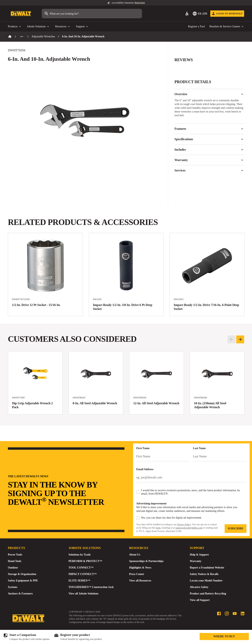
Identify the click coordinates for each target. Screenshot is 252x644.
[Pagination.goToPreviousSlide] (232, 339)
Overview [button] (209, 94)
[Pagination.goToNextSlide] (240, 339)
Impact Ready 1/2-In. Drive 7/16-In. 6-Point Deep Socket (206, 307)
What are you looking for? (61, 14)
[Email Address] (191, 477)
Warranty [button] (209, 160)
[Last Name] (220, 456)
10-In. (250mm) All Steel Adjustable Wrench (210, 405)
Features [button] (209, 129)
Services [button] (209, 170)
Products (15, 27)
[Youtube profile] (235, 614)
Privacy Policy (184, 524)
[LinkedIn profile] (243, 614)
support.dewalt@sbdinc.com (189, 528)
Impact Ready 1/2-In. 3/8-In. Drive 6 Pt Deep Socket (123, 307)
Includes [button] (209, 150)
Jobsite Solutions (38, 27)
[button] (209, 62)
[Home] (10, 37)
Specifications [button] (209, 139)
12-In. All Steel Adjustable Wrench (156, 403)
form (158, 528)
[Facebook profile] (219, 614)
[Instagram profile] (227, 614)
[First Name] (163, 456)
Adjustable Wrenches (43, 36)
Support (82, 27)
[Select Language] (200, 14)
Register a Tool (196, 26)
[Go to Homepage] (21, 14)
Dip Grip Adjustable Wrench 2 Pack (32, 405)
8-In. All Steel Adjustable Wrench (95, 403)
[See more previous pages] (22, 37)
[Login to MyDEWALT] (227, 14)
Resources (63, 27)
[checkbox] (138, 492)
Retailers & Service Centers (227, 27)
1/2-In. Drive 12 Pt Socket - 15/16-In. (36, 305)
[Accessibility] (187, 14)
